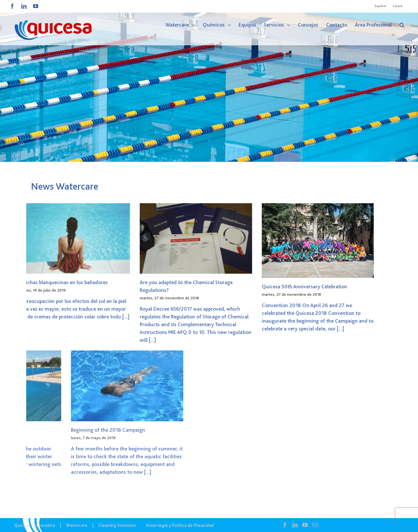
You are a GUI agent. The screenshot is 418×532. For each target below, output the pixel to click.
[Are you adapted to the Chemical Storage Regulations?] (91, 238)
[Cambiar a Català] (397, 6)
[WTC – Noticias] (209, 81)
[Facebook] (285, 525)
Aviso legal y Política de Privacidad (180, 525)
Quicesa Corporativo (35, 525)
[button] (402, 25)
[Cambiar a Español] (380, 6)
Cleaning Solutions (117, 525)
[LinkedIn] (295, 525)
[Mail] (315, 525)
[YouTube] (305, 525)
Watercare (77, 525)
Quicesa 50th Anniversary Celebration (200, 287)
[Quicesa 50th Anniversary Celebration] (214, 241)
